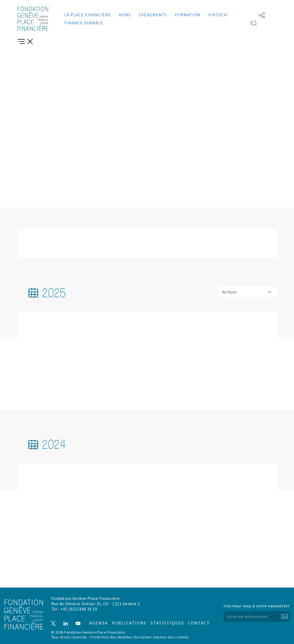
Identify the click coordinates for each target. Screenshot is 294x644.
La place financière (88, 15)
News (125, 15)
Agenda (96, 619)
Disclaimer (143, 637)
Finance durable (84, 23)
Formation (188, 15)
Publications (126, 619)
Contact (193, 619)
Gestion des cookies (171, 637)
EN (246, 15)
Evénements (153, 15)
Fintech (218, 15)
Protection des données (111, 637)
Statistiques (163, 619)
